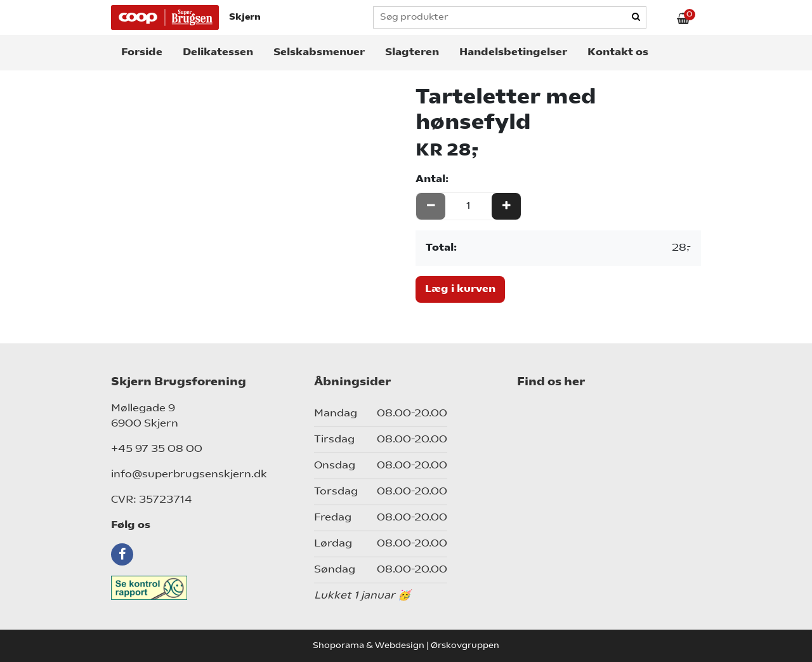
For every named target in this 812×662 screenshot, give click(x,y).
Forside (142, 53)
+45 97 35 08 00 (157, 449)
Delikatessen (218, 53)
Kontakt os (618, 53)
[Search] (637, 18)
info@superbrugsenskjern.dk (189, 475)
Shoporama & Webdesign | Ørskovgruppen (406, 646)
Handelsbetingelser (513, 53)
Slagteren (412, 53)
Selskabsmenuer (319, 53)
